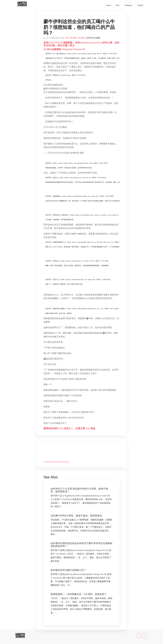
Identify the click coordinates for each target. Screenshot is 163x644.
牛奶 (71, 38)
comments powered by (56, 462)
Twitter (140, 5)
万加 (79, 38)
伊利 (67, 38)
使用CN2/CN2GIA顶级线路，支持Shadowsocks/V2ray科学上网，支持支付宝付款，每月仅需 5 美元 (81, 44)
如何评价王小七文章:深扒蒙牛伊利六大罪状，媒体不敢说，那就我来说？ (79, 490)
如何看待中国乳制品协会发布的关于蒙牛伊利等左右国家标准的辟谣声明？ (81, 545)
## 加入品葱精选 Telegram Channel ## (64, 49)
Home (109, 5)
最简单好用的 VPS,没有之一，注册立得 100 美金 (69, 428)
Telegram (128, 5)
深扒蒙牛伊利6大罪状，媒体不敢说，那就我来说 (76, 516)
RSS (118, 5)
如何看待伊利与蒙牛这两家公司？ (68, 570)
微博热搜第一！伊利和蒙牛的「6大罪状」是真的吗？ (79, 594)
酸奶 (75, 38)
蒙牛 (83, 38)
